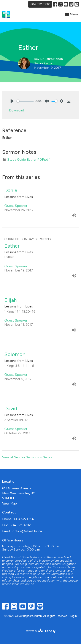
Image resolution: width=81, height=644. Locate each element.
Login (73, 616)
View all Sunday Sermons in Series (27, 457)
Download (17, 110)
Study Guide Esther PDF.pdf (26, 159)
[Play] (12, 101)
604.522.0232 (40, 4)
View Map (10, 503)
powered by (40, 631)
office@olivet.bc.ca (27, 531)
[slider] (25, 101)
